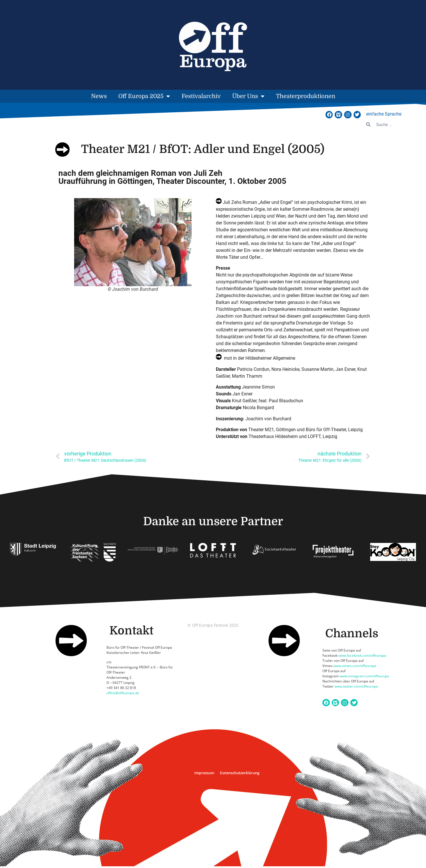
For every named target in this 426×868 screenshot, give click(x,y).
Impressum (204, 773)
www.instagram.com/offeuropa (364, 676)
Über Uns (248, 96)
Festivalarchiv (201, 96)
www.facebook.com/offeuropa (362, 655)
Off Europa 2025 (144, 96)
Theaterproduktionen (306, 96)
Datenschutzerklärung (240, 773)
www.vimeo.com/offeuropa (355, 666)
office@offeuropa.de (123, 693)
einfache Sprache (384, 114)
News (99, 96)
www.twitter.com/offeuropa (356, 686)
